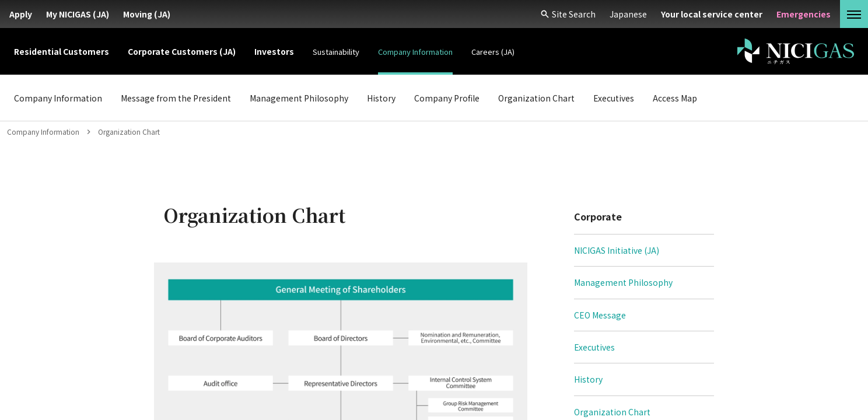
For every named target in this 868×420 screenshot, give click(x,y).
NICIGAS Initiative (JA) (617, 250)
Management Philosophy (623, 282)
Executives (594, 347)
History (588, 379)
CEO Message (600, 315)
